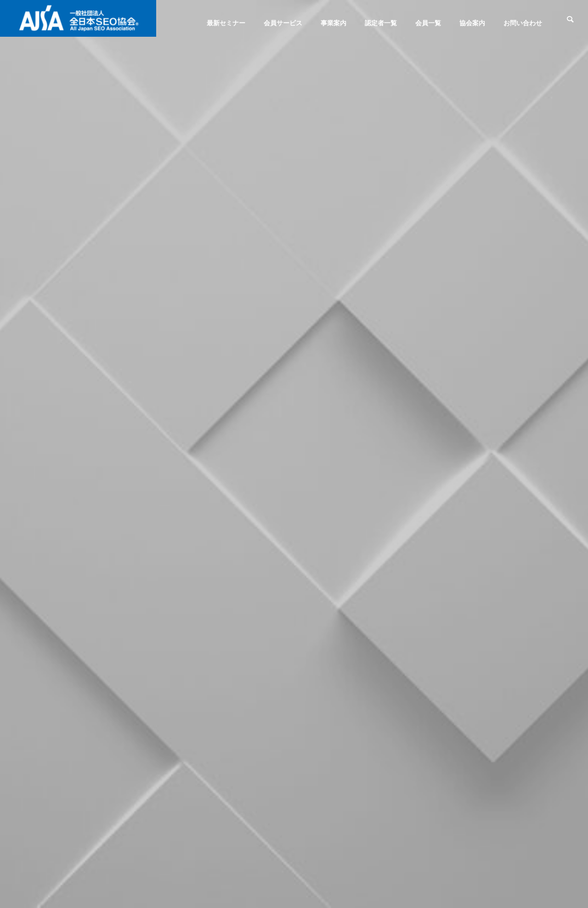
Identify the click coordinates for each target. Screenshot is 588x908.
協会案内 (472, 23)
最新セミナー (226, 23)
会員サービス (283, 23)
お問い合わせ (523, 23)
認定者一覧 (381, 23)
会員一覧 (428, 23)
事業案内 (334, 23)
